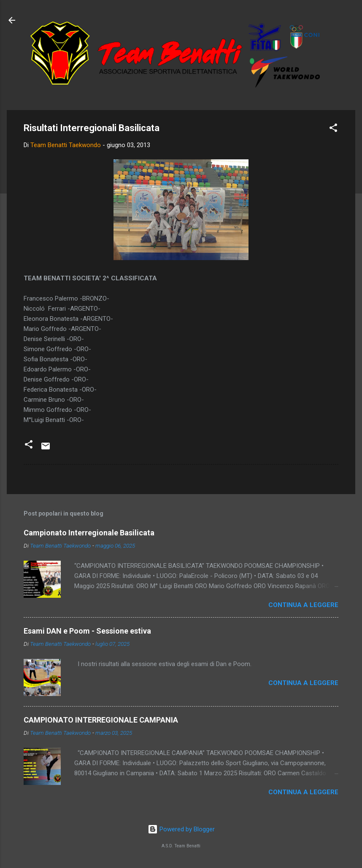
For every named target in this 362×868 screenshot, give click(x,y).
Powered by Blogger (181, 829)
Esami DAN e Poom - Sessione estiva (87, 631)
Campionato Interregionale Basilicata (89, 533)
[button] (333, 129)
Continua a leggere (303, 605)
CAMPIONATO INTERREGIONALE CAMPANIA (101, 720)
